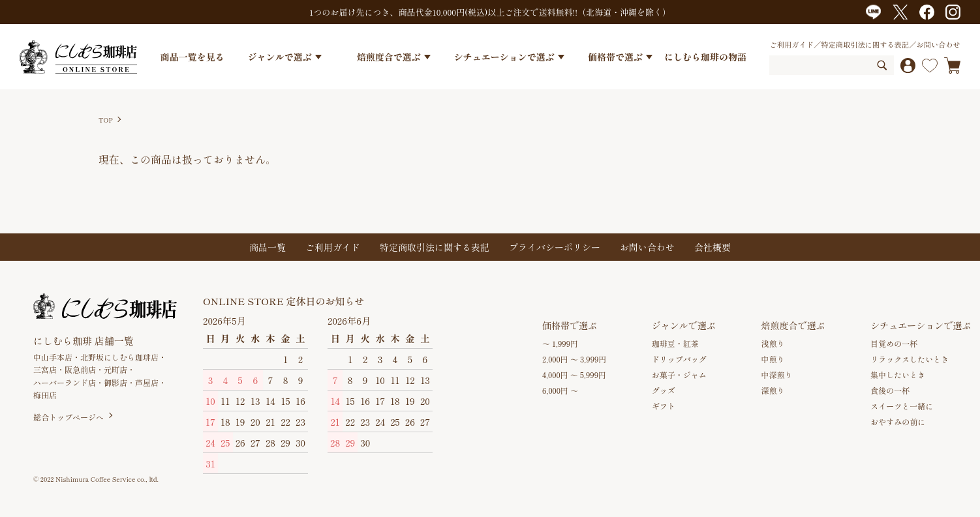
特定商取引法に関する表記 (865, 44)
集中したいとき (898, 375)
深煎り (773, 390)
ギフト (664, 406)
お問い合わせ (938, 44)
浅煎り (773, 343)
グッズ (664, 390)
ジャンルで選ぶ (280, 57)
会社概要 (712, 247)
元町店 (115, 369)
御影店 (115, 382)
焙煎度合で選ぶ (389, 57)
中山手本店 (53, 357)
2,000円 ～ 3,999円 (574, 359)
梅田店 (45, 395)
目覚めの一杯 (894, 343)
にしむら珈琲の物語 (705, 57)
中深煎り (777, 375)
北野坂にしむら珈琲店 (119, 357)
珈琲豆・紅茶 (675, 343)
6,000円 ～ (560, 390)
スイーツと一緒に (902, 406)
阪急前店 (80, 369)
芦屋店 (147, 382)
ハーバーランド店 (65, 382)
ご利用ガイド (791, 44)
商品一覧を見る (192, 57)
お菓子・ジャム (679, 375)
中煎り (773, 359)
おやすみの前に (898, 421)
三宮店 (45, 369)
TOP (106, 120)
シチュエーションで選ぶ (504, 57)
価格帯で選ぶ (615, 57)
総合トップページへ (69, 417)
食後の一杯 (890, 390)
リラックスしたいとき (910, 359)
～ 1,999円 (560, 343)
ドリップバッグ (679, 359)
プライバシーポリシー (555, 247)
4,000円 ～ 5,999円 (574, 375)
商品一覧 (268, 247)
